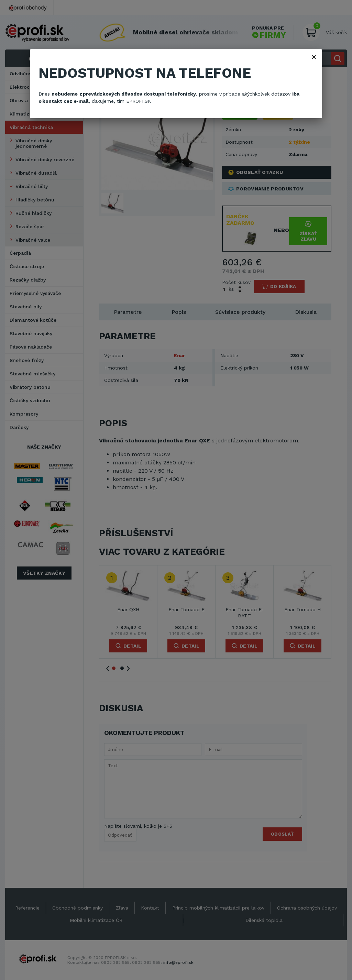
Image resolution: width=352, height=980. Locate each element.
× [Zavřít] (314, 57)
